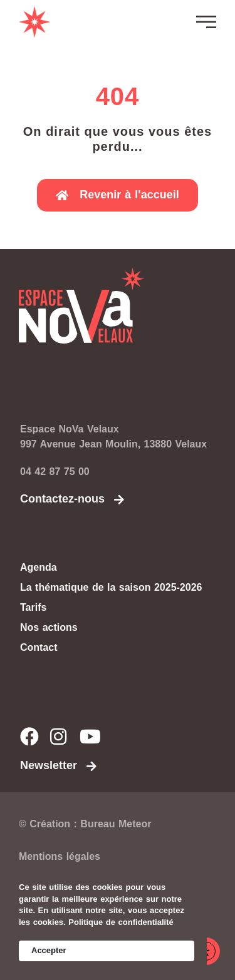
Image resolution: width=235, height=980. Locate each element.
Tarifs (33, 607)
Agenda (39, 567)
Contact (39, 647)
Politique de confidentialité (121, 922)
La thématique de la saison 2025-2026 (111, 587)
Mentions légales (60, 856)
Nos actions (49, 627)
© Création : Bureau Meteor (85, 824)
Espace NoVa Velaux (70, 429)
